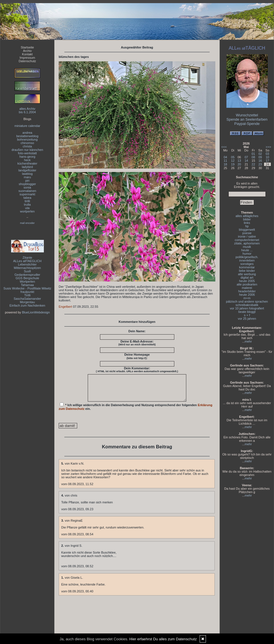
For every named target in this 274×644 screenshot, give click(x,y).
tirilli (27, 201)
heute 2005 (247, 281)
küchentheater (27, 163)
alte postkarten (247, 284)
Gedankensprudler (27, 275)
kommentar (247, 267)
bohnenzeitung (27, 139)
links (247, 223)
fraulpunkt (27, 292)
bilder (247, 219)
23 (260, 164)
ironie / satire (247, 236)
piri (27, 181)
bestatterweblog (27, 136)
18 (225, 164)
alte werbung (247, 274)
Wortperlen (27, 282)
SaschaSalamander (27, 299)
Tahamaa (27, 285)
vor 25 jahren (247, 319)
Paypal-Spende (247, 124)
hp (247, 226)
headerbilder (247, 291)
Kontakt (27, 54)
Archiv (27, 51)
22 (253, 164)
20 (239, 164)
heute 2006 (247, 295)
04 (225, 157)
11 (225, 161)
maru (27, 177)
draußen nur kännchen (27, 150)
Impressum (27, 58)
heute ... (247, 250)
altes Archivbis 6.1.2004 (27, 110)
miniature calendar (27, 126)
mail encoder (27, 223)
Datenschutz (27, 61)
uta (27, 208)
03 (267, 154)
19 (233, 164)
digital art (247, 278)
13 (239, 161)
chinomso (27, 143)
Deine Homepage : (137, 356)
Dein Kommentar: (137, 370)
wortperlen (27, 211)
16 (260, 161)
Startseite (27, 47)
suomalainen (27, 191)
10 (267, 157)
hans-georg (27, 157)
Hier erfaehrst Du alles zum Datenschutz (163, 639)
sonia (27, 187)
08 (253, 157)
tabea (27, 198)
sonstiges (247, 264)
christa (27, 146)
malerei (247, 288)
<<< (224, 147)
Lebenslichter (27, 264)
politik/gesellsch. (247, 257)
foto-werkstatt (27, 153)
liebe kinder (247, 271)
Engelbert (65, 307)
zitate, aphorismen (247, 243)
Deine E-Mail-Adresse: (137, 343)
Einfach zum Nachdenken (27, 305)
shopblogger (27, 184)
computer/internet (247, 240)
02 (260, 154)
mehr (248, 341)
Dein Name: (137, 331)
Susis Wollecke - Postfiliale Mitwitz (27, 288)
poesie (247, 233)
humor (247, 254)
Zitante (27, 258)
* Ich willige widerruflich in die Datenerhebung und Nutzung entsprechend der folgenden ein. (136, 412)
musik (247, 247)
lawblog (27, 174)
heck (27, 160)
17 (267, 161)
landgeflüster (27, 170)
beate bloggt (247, 312)
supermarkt (27, 194)
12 (233, 161)
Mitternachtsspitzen (27, 268)
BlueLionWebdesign (36, 312)
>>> (268, 147)
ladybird (27, 167)
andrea (27, 133)
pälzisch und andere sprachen (247, 301)
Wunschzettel (247, 115)
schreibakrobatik (247, 305)
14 (246, 161)
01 (253, 154)
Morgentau (27, 302)
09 (260, 157)
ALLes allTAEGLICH (27, 261)
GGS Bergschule (27, 278)
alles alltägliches (247, 216)
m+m (247, 298)
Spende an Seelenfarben (247, 119)
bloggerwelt (247, 230)
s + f (247, 315)
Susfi (27, 271)
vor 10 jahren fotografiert (247, 308)
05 (233, 157)
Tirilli (27, 295)
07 (246, 157)
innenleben (247, 260)
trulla (27, 204)
